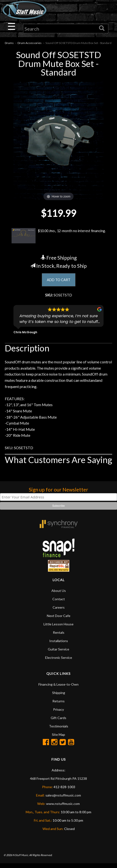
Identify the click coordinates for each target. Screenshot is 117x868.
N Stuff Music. (21, 860)
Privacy (58, 714)
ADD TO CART (58, 284)
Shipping (59, 697)
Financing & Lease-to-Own (58, 689)
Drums (9, 43)
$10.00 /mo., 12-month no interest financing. (51, 236)
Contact (59, 604)
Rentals (59, 637)
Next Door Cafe (59, 620)
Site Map (58, 739)
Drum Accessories (30, 43)
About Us (59, 595)
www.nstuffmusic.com (63, 808)
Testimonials (59, 731)
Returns (58, 706)
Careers (59, 612)
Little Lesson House (58, 629)
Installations (59, 646)
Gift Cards (58, 723)
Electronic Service (59, 662)
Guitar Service (58, 654)
